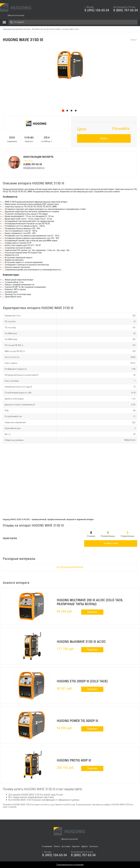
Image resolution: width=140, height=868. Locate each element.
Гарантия (76, 846)
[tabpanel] (70, 79)
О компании (47, 846)
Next (139, 79)
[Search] (73, 22)
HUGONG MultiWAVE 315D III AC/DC (81, 642)
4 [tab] (76, 111)
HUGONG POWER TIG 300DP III (77, 721)
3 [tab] (72, 111)
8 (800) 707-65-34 (126, 10)
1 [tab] (64, 111)
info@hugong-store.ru (34, 168)
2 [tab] (68, 111)
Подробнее (92, 612)
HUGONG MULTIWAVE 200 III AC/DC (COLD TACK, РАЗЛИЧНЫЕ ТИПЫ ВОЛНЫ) (90, 602)
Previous (1, 79)
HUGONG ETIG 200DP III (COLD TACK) (82, 681)
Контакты (94, 846)
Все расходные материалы (70, 567)
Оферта (84, 846)
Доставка (66, 846)
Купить (104, 138)
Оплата (57, 846)
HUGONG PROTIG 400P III (74, 760)
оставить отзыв (111, 543)
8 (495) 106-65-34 (97, 10)
